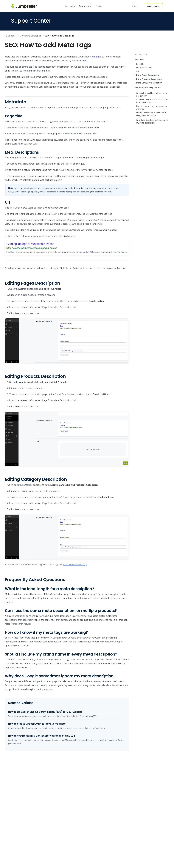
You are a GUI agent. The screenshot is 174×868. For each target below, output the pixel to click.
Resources (85, 9)
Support (11, 36)
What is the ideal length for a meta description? (151, 94)
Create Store (153, 6)
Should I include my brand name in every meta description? (151, 114)
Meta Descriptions (144, 68)
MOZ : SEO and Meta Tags (75, 565)
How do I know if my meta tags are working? (152, 107)
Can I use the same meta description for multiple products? (152, 101)
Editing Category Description (148, 83)
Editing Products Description (148, 79)
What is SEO (98, 57)
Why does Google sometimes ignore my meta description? (152, 121)
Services (70, 9)
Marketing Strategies (30, 36)
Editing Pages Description (147, 75)
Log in (135, 6)
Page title (140, 64)
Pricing (99, 6)
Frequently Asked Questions (148, 88)
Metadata (139, 60)
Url (137, 71)
